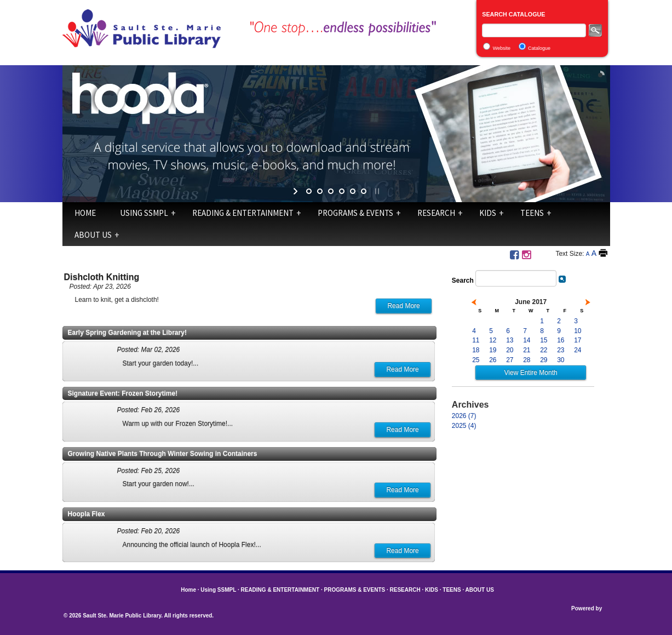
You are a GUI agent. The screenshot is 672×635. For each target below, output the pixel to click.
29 (544, 360)
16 (561, 340)
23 (561, 350)
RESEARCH (436, 213)
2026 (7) (464, 416)
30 (561, 360)
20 (510, 350)
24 (578, 350)
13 (510, 340)
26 (493, 360)
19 (493, 350)
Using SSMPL (144, 213)
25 (476, 360)
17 (578, 340)
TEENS (532, 213)
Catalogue (539, 48)
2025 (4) (464, 426)
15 (544, 340)
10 (578, 331)
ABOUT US (93, 235)
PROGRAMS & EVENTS (355, 213)
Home (85, 213)
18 (476, 350)
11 (476, 340)
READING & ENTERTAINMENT (243, 213)
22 (544, 350)
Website (502, 48)
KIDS (488, 213)
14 (527, 340)
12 (493, 340)
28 (527, 360)
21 (527, 350)
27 (510, 360)
